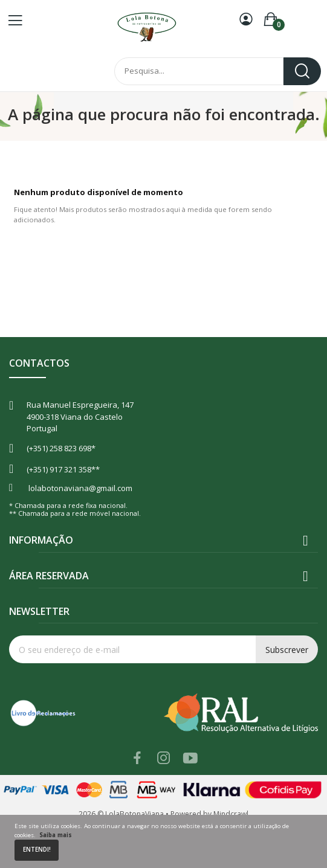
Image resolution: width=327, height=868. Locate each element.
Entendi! (37, 850)
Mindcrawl (231, 814)
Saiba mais (56, 835)
